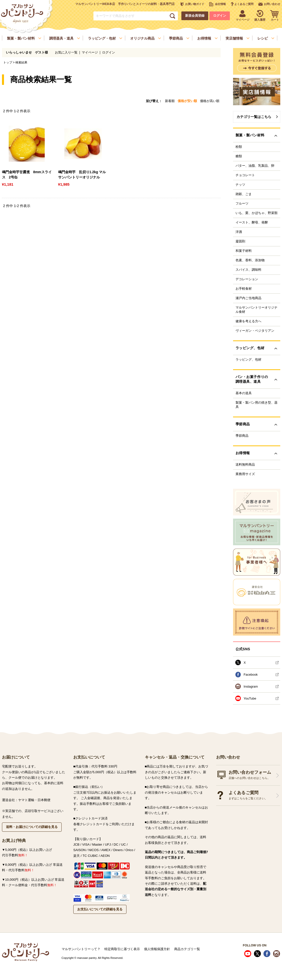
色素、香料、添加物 (250, 260)
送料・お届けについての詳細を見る (32, 827)
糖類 (239, 156)
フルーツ (242, 204)
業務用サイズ (245, 474)
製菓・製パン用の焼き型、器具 (257, 405)
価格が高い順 (210, 101)
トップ (8, 62)
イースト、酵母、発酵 (252, 222)
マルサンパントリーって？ (81, 949)
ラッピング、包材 (248, 360)
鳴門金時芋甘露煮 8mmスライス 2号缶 (27, 175)
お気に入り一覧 (66, 53)
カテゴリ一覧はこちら (254, 117)
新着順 (170, 101)
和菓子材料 (244, 251)
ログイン (220, 16)
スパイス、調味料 (248, 270)
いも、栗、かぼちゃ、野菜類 (257, 213)
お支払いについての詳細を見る (100, 909)
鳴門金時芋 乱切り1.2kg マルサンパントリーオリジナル (82, 175)
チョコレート (245, 175)
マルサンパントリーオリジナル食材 (257, 310)
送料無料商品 (245, 465)
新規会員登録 (195, 16)
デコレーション (247, 279)
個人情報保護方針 (157, 949)
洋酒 (239, 232)
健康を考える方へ (248, 321)
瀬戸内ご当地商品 (248, 298)
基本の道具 (244, 393)
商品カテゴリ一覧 (187, 949)
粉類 (239, 147)
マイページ (90, 53)
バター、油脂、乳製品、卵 (255, 166)
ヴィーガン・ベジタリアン (255, 331)
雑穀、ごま (244, 194)
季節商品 (242, 436)
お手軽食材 (244, 289)
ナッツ (240, 185)
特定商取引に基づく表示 (122, 949)
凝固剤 (240, 241)
